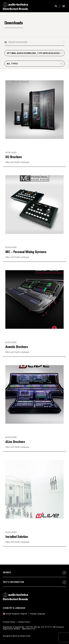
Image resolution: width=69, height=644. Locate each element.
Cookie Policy (24, 622)
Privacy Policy (9, 622)
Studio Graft (25, 636)
